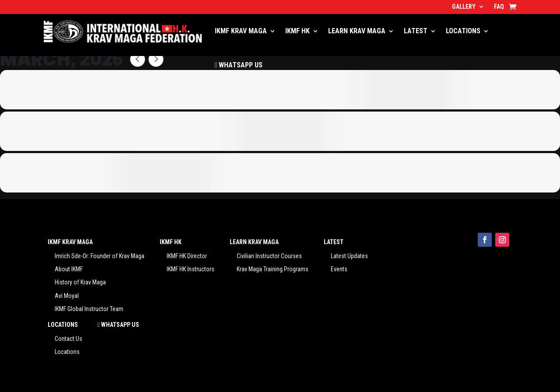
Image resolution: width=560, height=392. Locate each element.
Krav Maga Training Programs (273, 269)
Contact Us (68, 339)
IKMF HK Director (187, 256)
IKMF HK (297, 31)
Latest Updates (349, 256)
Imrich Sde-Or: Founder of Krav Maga (100, 256)
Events (339, 269)
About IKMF (69, 269)
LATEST (416, 31)
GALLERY (464, 7)
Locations (67, 352)
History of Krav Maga (80, 282)
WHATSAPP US (239, 65)
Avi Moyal (67, 296)
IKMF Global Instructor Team (89, 309)
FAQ (499, 7)
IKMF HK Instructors (191, 269)
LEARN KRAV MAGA (357, 31)
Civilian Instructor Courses (269, 256)
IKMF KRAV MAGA (241, 31)
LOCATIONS (463, 31)
